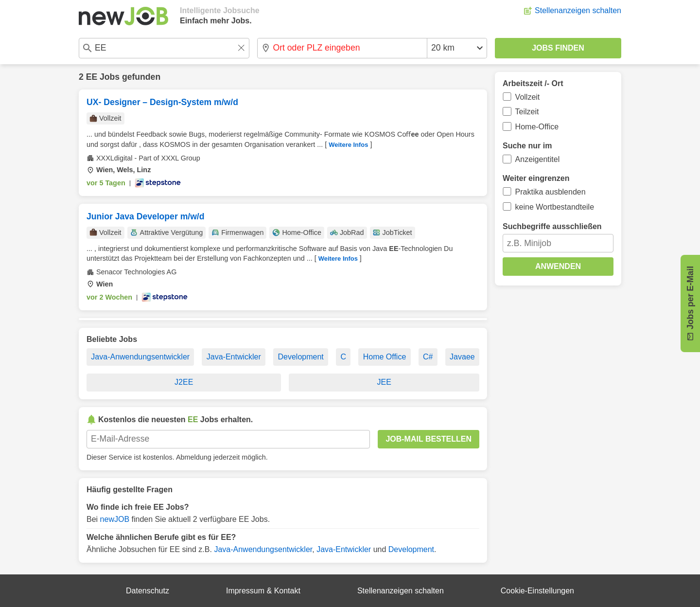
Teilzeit (527, 112)
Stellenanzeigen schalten (578, 10)
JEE (384, 382)
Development (300, 357)
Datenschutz (148, 591)
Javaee (462, 357)
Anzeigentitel (538, 159)
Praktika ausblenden (551, 192)
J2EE (184, 382)
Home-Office (537, 127)
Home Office (385, 357)
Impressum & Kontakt (263, 591)
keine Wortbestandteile (555, 207)
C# (428, 357)
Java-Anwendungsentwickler (140, 357)
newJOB (115, 519)
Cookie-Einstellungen (537, 591)
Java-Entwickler (234, 357)
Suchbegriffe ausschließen (552, 226)
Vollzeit (528, 97)
